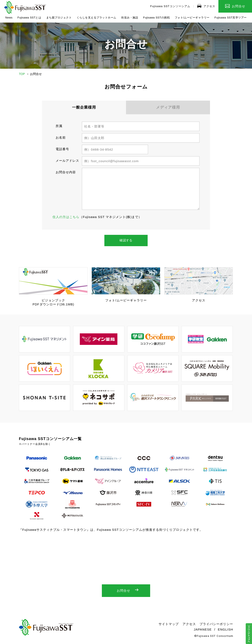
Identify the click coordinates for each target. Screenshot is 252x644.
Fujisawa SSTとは (29, 18)
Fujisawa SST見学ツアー (231, 18)
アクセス (206, 6)
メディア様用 (168, 107)
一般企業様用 (84, 107)
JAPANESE (203, 631)
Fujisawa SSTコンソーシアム (170, 6)
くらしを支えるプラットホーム (96, 18)
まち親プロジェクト (59, 18)
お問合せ (235, 6)
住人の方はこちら (66, 217)
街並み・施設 (130, 18)
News (9, 18)
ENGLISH (225, 631)
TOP (22, 74)
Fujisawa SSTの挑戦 (157, 18)
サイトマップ (169, 625)
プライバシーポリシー (216, 625)
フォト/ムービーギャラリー (192, 18)
